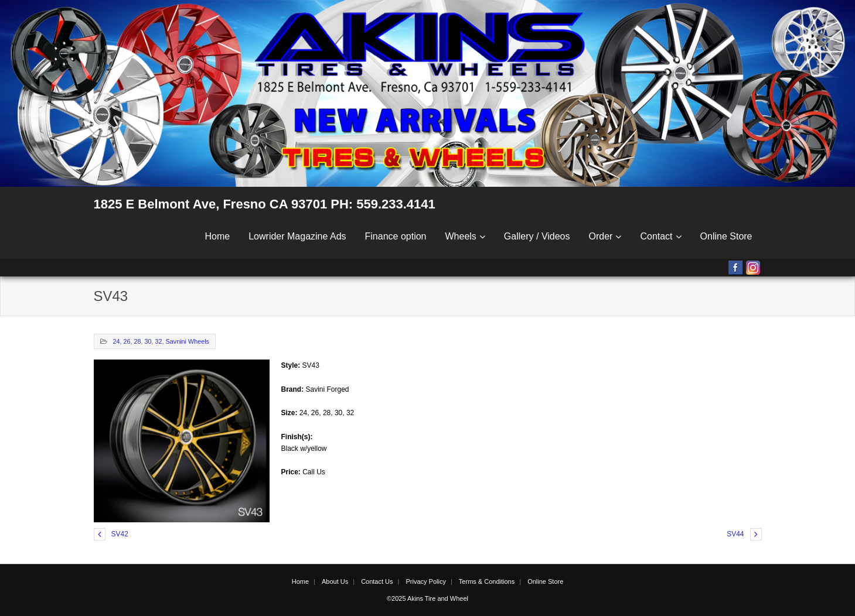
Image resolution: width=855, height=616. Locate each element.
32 (159, 341)
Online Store (726, 236)
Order (601, 236)
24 (117, 341)
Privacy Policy (425, 581)
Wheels (461, 236)
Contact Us (377, 581)
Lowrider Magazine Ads (297, 236)
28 (138, 341)
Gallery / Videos (537, 236)
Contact (656, 236)
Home (218, 236)
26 (127, 341)
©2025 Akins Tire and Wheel (427, 598)
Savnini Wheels (188, 341)
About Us (335, 581)
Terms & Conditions (487, 581)
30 (148, 341)
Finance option (396, 236)
